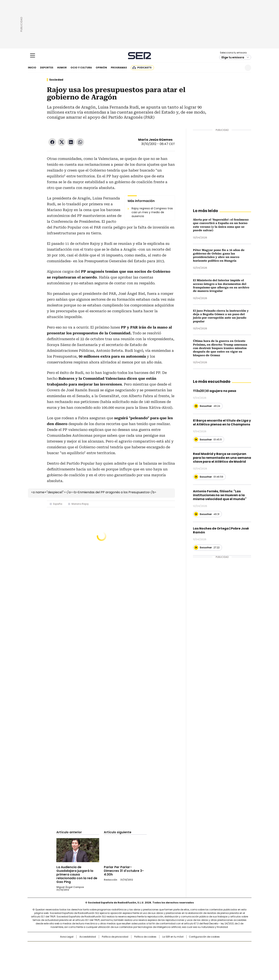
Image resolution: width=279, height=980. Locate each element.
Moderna (112, 958)
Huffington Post (100, 952)
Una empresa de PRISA (61, 950)
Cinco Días (147, 952)
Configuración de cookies (204, 937)
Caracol (209, 946)
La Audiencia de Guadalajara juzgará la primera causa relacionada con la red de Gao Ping (77, 874)
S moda (163, 958)
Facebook (52, 142)
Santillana (129, 946)
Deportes (47, 68)
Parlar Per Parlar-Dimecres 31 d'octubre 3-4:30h (124, 871)
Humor (62, 68)
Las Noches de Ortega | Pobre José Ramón (221, 530)
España (58, 504)
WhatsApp (80, 142)
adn (195, 946)
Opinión (101, 68)
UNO (120, 952)
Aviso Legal (67, 937)
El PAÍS (94, 946)
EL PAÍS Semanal (175, 952)
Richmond (92, 958)
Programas (119, 68)
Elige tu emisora (233, 57)
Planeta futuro (192, 952)
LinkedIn (71, 142)
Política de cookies (145, 937)
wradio (132, 952)
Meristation (200, 958)
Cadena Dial (161, 952)
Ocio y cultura (81, 68)
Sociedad (56, 80)
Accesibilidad (88, 937)
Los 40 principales (111, 946)
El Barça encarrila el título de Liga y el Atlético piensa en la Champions (222, 422)
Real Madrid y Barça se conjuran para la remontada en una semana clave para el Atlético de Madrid (222, 458)
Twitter (62, 142)
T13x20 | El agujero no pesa (215, 391)
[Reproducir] (196, 406)
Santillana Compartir (151, 946)
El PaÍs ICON (147, 958)
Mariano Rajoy (80, 504)
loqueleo (180, 958)
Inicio (32, 68)
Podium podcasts (130, 958)
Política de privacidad (115, 937)
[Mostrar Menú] (33, 55)
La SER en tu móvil (173, 937)
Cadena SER (140, 56)
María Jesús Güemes (155, 140)
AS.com (182, 946)
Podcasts (144, 68)
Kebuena (208, 952)
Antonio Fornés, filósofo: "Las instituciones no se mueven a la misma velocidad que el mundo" (220, 495)
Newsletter (238, 68)
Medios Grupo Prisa (61, 959)
